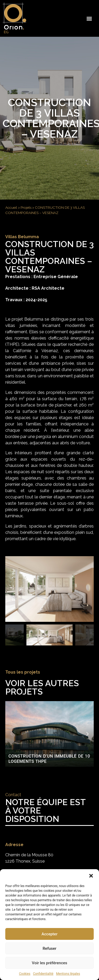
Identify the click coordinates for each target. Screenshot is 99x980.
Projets (26, 207)
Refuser (49, 948)
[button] (91, 876)
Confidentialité (43, 974)
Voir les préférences (50, 963)
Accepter (49, 934)
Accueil (11, 207)
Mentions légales (68, 974)
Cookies (25, 974)
